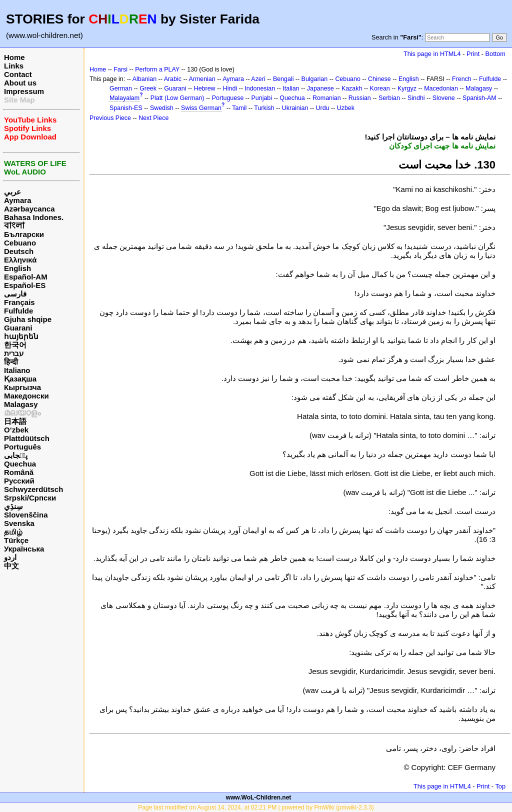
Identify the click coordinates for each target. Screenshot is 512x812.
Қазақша (20, 379)
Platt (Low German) (177, 98)
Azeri (258, 79)
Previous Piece (110, 118)
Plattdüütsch (27, 438)
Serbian (389, 98)
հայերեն (21, 336)
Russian (360, 98)
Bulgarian (315, 79)
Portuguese (228, 98)
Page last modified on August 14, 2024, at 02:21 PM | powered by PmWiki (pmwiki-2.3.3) (256, 807)
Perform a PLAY (157, 69)
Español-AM (26, 277)
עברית (14, 353)
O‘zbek (16, 430)
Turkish (264, 108)
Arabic (173, 79)
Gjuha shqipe (28, 319)
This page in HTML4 (432, 54)
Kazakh (352, 88)
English (17, 268)
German (121, 88)
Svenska (19, 523)
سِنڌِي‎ (13, 506)
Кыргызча (22, 387)
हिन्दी (11, 362)
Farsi (120, 69)
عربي (12, 192)
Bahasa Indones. (34, 217)
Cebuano (20, 243)
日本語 (15, 421)
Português (22, 447)
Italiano (17, 370)
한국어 (15, 345)
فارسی (15, 294)
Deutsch (19, 251)
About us (20, 83)
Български (24, 234)
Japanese (320, 88)
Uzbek (346, 108)
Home (14, 57)
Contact (18, 74)
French (462, 79)
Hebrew (205, 88)
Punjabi (262, 98)
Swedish (162, 108)
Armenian (202, 79)
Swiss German (201, 108)
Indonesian (260, 88)
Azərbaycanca (29, 209)
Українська (24, 549)
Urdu (323, 108)
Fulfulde (18, 311)
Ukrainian (295, 108)
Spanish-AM (479, 98)
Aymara (17, 200)
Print (473, 54)
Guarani (18, 328)
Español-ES (25, 285)
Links (14, 66)
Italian (291, 88)
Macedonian (441, 88)
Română (19, 472)
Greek (148, 88)
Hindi (230, 88)
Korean (380, 88)
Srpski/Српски (30, 498)
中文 (11, 566)
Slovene (444, 98)
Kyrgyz (407, 88)
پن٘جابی (16, 455)
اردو (10, 557)
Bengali (283, 79)
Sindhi (416, 98)
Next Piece (153, 118)
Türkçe (16, 540)
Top (500, 786)
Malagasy (21, 404)
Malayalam (124, 98)
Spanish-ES (126, 108)
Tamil (239, 108)
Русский (19, 481)
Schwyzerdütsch (33, 489)
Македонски (26, 396)
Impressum (24, 91)
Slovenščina (26, 515)
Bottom (495, 54)
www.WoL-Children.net (259, 797)
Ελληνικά (20, 260)
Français (19, 302)
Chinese (379, 79)
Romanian (327, 98)
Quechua (20, 464)
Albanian (144, 79)
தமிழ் (13, 532)
